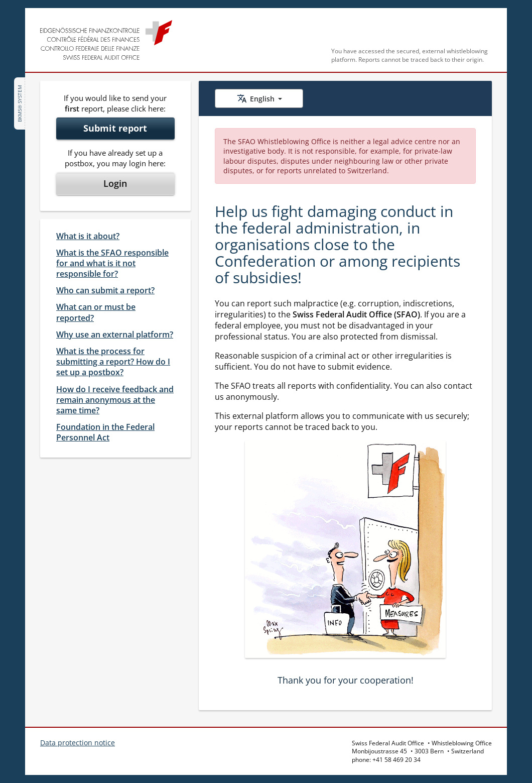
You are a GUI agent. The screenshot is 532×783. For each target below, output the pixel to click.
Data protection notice (78, 743)
